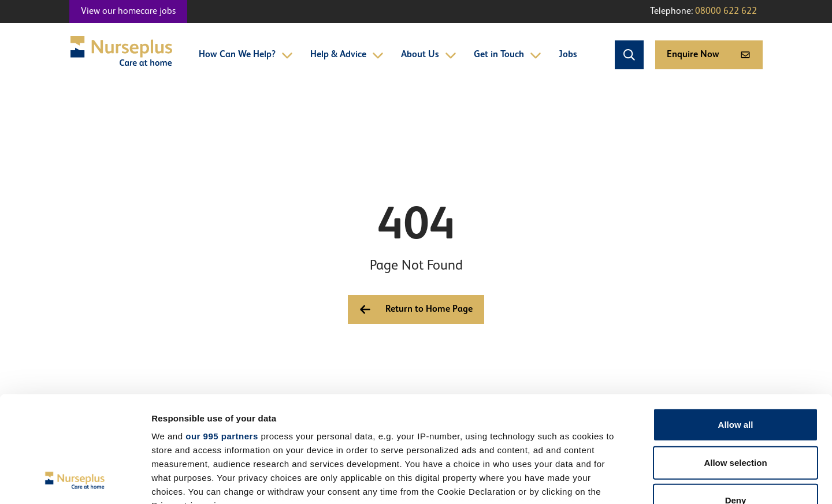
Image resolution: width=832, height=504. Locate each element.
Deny (736, 403)
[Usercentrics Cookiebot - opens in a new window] (75, 481)
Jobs (568, 55)
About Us (429, 55)
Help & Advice (347, 55)
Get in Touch (508, 55)
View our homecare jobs (128, 12)
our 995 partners (222, 339)
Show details (606, 481)
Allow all (736, 328)
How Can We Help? (246, 55)
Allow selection (735, 365)
